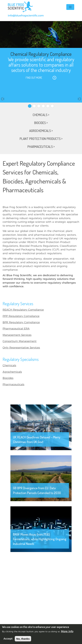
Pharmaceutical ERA (16, 329)
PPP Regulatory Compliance (21, 316)
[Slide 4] (43, 106)
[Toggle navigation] (70, 7)
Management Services (17, 335)
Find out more (34, 78)
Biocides (8, 378)
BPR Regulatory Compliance (21, 322)
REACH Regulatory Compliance (23, 310)
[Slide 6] (52, 106)
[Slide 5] (48, 106)
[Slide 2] (34, 106)
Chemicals (9, 365)
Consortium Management (20, 341)
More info (67, 631)
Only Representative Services (21, 348)
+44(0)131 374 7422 (60, 16)
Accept (8, 639)
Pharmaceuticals (13, 385)
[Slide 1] (30, 106)
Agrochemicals (12, 372)
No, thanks (23, 639)
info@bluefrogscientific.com (26, 16)
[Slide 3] (39, 106)
